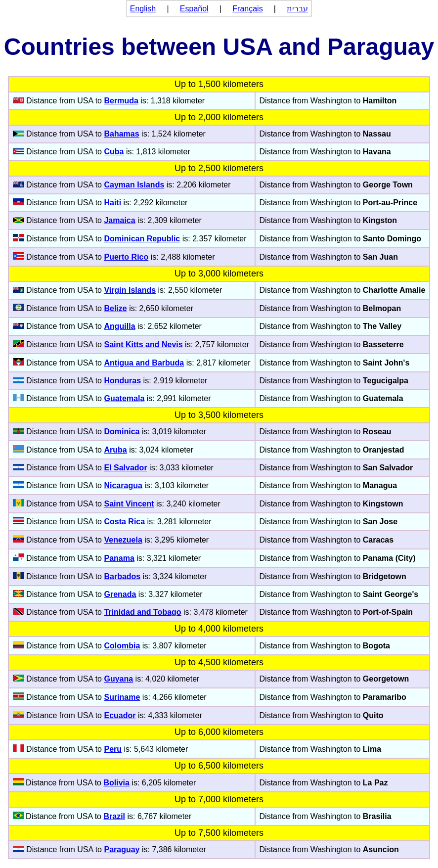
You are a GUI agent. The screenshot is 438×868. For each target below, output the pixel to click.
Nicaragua (123, 485)
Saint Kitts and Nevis (143, 344)
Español (194, 9)
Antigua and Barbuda (144, 363)
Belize (115, 308)
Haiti (112, 203)
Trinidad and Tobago (142, 612)
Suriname (122, 697)
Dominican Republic (142, 239)
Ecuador (120, 715)
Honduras (122, 381)
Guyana (118, 679)
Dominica (122, 432)
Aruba (115, 450)
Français (247, 9)
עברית (297, 9)
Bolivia (116, 783)
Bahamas (121, 134)
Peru (113, 749)
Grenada (120, 594)
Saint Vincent (129, 504)
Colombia (122, 646)
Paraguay (122, 849)
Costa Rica (124, 522)
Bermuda (121, 101)
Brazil (114, 816)
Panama (119, 558)
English (143, 9)
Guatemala (124, 398)
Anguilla (119, 326)
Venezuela (123, 540)
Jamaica (119, 220)
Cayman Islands (134, 185)
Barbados (122, 576)
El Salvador (125, 468)
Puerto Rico (126, 257)
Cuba (114, 152)
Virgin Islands (130, 290)
